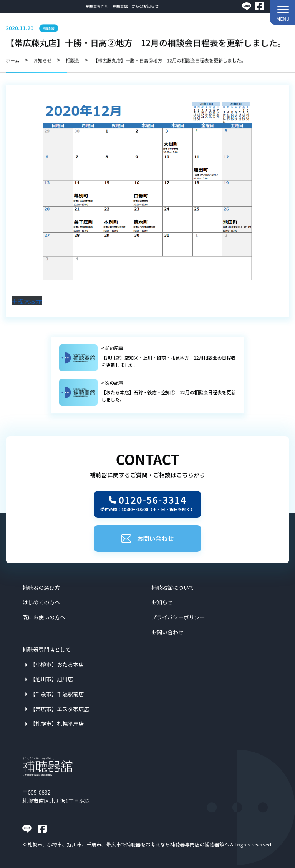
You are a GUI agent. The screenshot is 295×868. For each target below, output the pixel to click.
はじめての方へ (41, 602)
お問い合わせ (147, 538)
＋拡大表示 (27, 301)
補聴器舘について (173, 588)
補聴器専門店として (46, 649)
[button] (283, 12)
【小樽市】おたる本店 (57, 664)
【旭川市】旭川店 (51, 679)
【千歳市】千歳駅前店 (57, 694)
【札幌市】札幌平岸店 (57, 724)
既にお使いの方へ (44, 617)
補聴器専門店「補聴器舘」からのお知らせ (122, 6)
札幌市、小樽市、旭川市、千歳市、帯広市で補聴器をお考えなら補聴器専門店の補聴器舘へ (128, 844)
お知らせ (162, 602)
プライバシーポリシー (178, 617)
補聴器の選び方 (41, 588)
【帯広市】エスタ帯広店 (60, 709)
